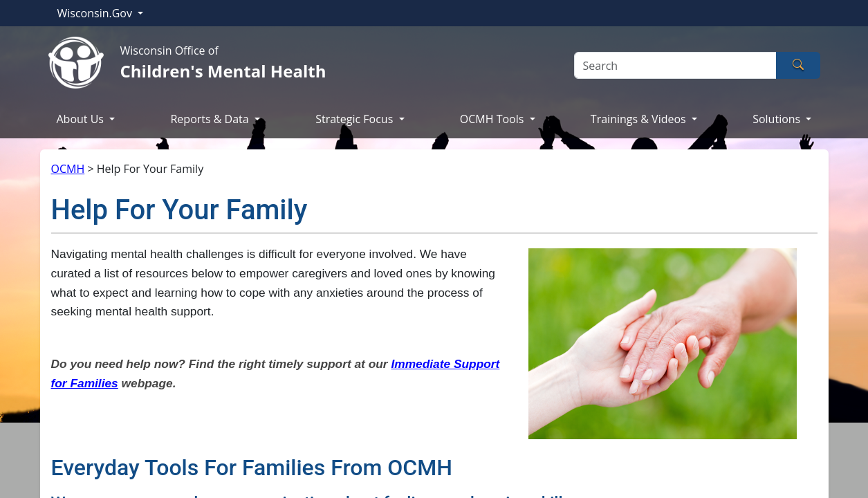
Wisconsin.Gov (96, 13)
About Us (82, 119)
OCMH (68, 169)
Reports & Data (211, 119)
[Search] (675, 65)
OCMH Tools (493, 119)
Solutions (778, 119)
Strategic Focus (355, 119)
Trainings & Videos (640, 119)
